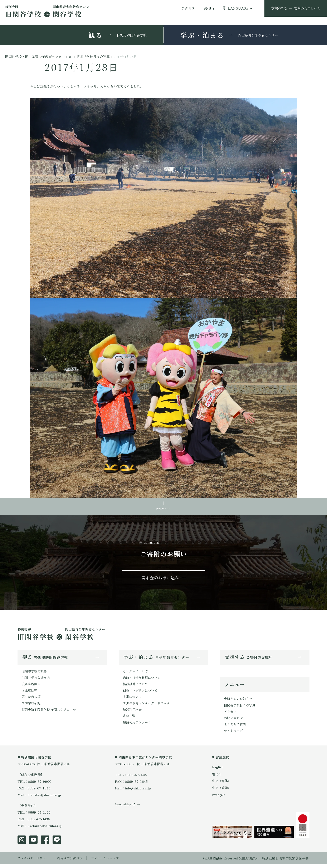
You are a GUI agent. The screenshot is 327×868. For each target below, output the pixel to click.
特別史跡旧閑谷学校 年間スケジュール (50, 713)
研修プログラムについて (141, 693)
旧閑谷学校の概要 (35, 673)
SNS (207, 8)
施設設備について (136, 686)
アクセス (188, 8)
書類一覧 (130, 720)
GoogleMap (123, 811)
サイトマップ (234, 735)
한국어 (217, 778)
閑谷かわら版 (32, 700)
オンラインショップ (110, 862)
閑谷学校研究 (32, 706)
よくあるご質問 (236, 728)
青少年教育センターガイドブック (148, 706)
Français (219, 799)
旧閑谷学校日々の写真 (241, 708)
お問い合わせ (234, 721)
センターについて (136, 673)
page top (163, 508)
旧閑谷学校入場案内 (37, 680)
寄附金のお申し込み (160, 579)
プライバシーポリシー (34, 862)
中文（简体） (222, 785)
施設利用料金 (133, 713)
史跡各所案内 (32, 686)
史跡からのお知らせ (239, 701)
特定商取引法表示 (73, 862)
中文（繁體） (222, 792)
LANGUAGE (238, 8)
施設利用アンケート (138, 726)
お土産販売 (30, 693)
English (218, 771)
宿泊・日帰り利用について (143, 680)
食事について (133, 700)
